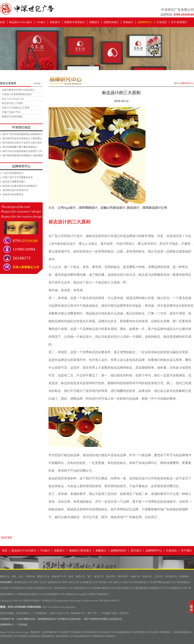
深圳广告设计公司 (59, 613)
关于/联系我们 (179, 22)
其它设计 (136, 551)
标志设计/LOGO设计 (21, 22)
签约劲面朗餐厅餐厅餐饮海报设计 (20, 147)
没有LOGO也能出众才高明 (16, 108)
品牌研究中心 (145, 22)
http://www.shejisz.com (13, 99)
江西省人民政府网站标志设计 (17, 94)
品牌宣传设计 (111, 22)
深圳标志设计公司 (142, 478)
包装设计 (55, 22)
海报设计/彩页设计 (75, 22)
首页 (3, 22)
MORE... (38, 83)
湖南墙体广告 (78, 613)
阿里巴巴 (124, 613)
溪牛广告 (92, 613)
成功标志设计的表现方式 (15, 190)
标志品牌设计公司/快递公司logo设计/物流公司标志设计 (77, 594)
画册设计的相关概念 (12, 117)
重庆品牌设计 (23, 613)
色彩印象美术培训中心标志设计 (18, 90)
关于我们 (186, 551)
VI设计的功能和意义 (13, 173)
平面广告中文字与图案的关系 (18, 177)
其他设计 (128, 22)
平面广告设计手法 (11, 112)
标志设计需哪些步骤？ (14, 182)
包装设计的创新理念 (13, 194)
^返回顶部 (6, 538)
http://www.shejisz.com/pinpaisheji (59, 607)
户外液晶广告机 (109, 613)
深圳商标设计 (88, 208)
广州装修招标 (40, 613)
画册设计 (94, 22)
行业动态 (162, 22)
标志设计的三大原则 (12, 103)
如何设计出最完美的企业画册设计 (20, 186)
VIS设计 (41, 22)
